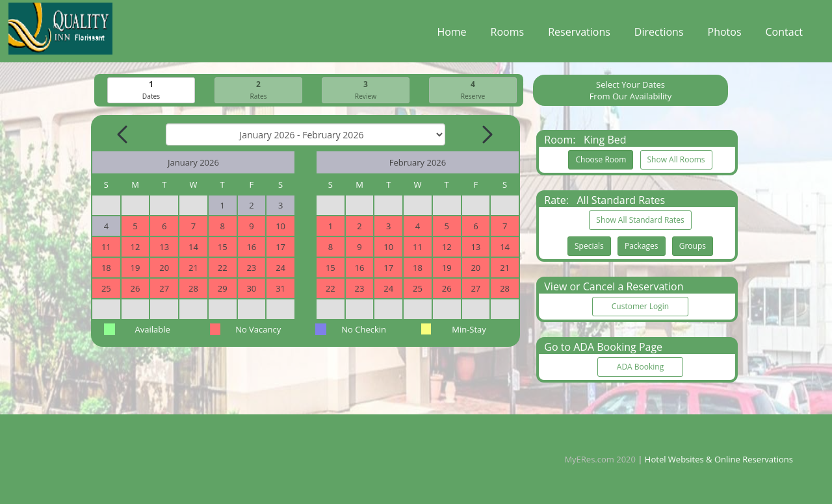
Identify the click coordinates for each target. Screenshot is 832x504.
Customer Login (640, 307)
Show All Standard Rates (640, 220)
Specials (589, 246)
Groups (693, 246)
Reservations (579, 35)
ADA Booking (640, 367)
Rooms (508, 35)
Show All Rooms (676, 160)
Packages (642, 246)
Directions (659, 35)
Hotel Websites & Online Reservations (719, 459)
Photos (725, 35)
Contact (784, 35)
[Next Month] (486, 135)
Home (451, 35)
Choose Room (601, 160)
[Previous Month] (123, 135)
